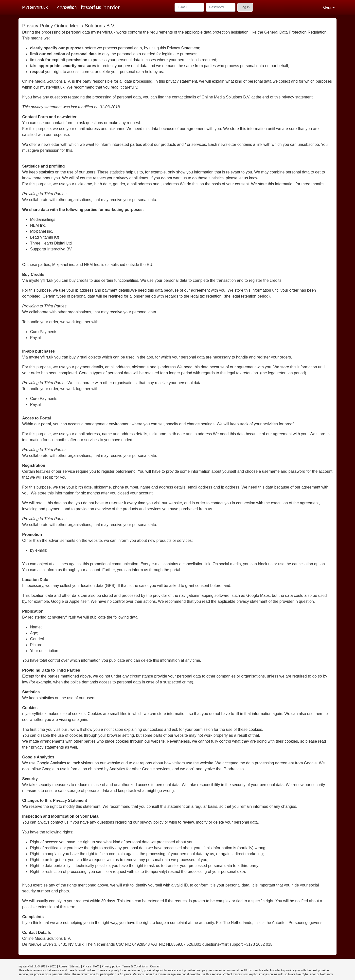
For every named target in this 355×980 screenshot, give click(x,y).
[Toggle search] (67, 7)
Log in (245, 7)
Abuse (63, 966)
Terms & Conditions (135, 966)
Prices (87, 966)
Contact (155, 966)
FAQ (96, 966)
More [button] (327, 8)
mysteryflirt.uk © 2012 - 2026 (37, 966)
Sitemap (75, 966)
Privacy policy (111, 966)
